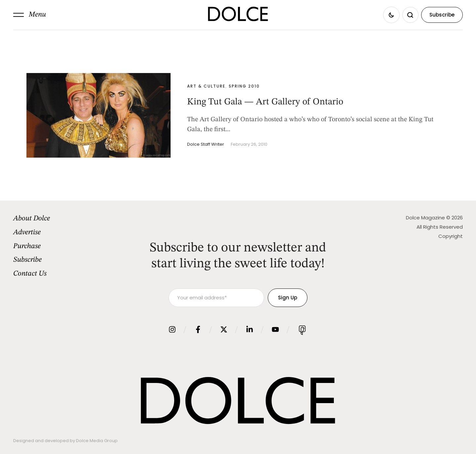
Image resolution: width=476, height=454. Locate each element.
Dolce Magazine (425, 218)
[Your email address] (216, 298)
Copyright (451, 236)
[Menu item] (65, 219)
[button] (30, 15)
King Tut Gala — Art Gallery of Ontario (265, 102)
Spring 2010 (244, 86)
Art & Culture (206, 86)
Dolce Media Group (97, 441)
